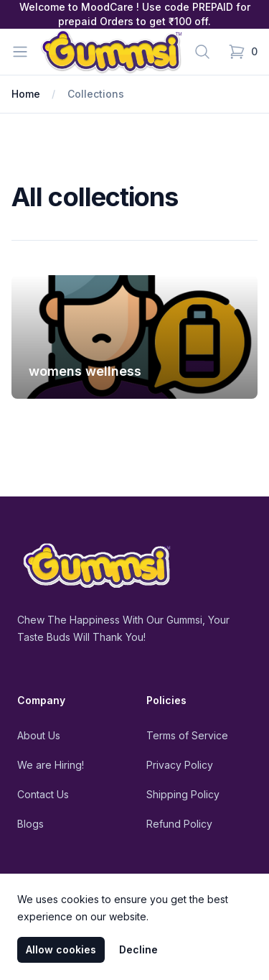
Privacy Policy (180, 765)
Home (26, 94)
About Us (39, 735)
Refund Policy (179, 824)
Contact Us (43, 794)
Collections (96, 94)
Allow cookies (61, 949)
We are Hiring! (51, 765)
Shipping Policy (183, 794)
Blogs (30, 824)
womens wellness (85, 371)
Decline (138, 949)
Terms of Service (187, 735)
